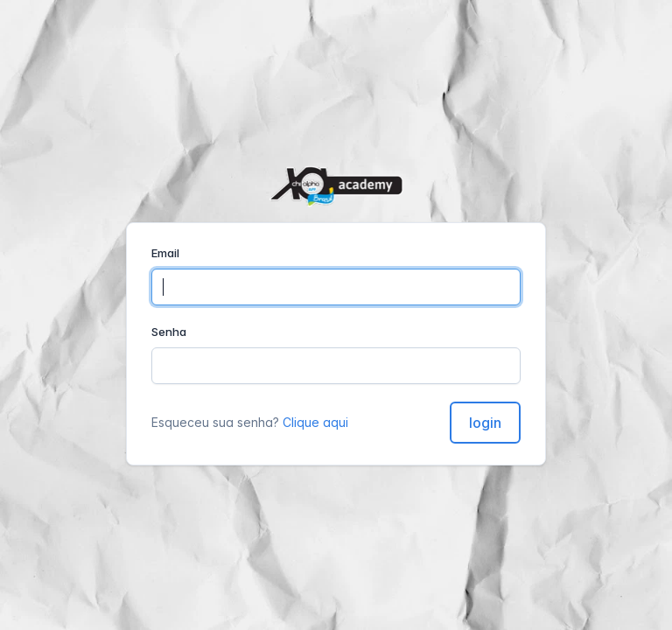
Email (165, 253)
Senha (169, 332)
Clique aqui (315, 422)
